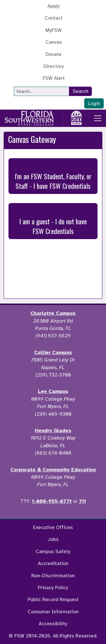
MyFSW (54, 30)
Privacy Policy (53, 587)
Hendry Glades (53, 430)
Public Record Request (53, 599)
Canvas (54, 42)
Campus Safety (53, 551)
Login (94, 103)
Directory (54, 66)
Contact (54, 18)
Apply (54, 6)
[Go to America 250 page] (76, 117)
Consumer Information (53, 612)
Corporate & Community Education (53, 470)
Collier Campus (53, 352)
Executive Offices (53, 527)
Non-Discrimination (53, 576)
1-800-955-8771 (52, 501)
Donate (54, 54)
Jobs (53, 539)
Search (80, 91)
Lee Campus (53, 391)
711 (82, 501)
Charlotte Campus (53, 313)
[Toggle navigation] (98, 118)
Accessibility (53, 624)
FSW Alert (54, 78)
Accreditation (53, 563)
